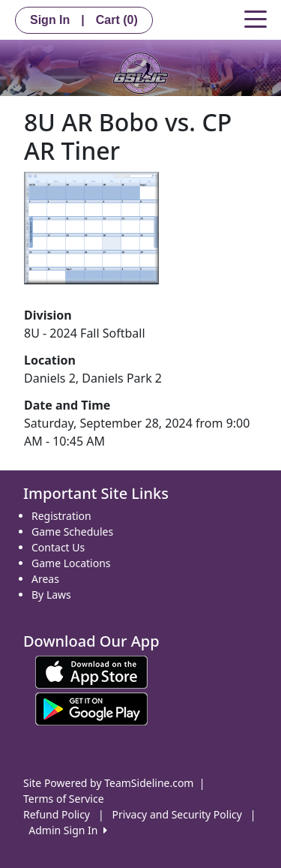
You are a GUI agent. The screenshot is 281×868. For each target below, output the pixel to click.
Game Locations (71, 563)
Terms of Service (64, 799)
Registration (61, 516)
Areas (45, 579)
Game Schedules (72, 532)
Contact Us (58, 547)
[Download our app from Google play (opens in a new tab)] (91, 708)
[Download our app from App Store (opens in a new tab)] (91, 671)
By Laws (51, 595)
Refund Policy (57, 814)
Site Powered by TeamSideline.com (108, 783)
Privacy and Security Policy (177, 814)
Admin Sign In (67, 830)
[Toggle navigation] (256, 18)
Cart (117, 20)
